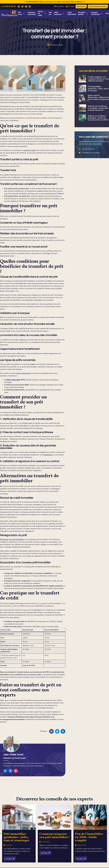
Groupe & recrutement (96, 13)
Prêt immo (21, 13)
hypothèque (47, 455)
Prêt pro (50, 13)
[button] (51, 731)
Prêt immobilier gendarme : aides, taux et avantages (16, 837)
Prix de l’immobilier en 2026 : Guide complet (89, 837)
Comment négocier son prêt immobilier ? (54, 835)
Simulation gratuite (83, 13)
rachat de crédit (28, 150)
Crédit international (72, 13)
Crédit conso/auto (59, 13)
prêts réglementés (23, 373)
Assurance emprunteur (32, 13)
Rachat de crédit (42, 13)
